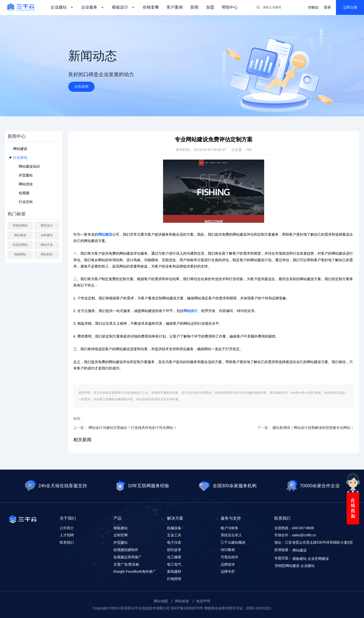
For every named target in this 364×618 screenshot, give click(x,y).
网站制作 (47, 254)
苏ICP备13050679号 (187, 608)
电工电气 (174, 564)
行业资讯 (20, 158)
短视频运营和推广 (128, 557)
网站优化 (26, 184)
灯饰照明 (174, 579)
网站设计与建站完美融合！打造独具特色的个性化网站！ (133, 428)
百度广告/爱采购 (126, 564)
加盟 (210, 7)
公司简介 (67, 528)
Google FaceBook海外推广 (135, 571)
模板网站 (20, 254)
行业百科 (26, 202)
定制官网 (121, 535)
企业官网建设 (318, 559)
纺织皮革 (174, 550)
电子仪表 (174, 542)
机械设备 (174, 528)
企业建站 (59, 7)
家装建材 (174, 571)
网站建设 (20, 149)
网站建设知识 (29, 166)
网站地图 (161, 601)
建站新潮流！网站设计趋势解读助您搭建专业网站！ (313, 428)
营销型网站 (20, 226)
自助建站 (47, 235)
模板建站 (121, 528)
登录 (327, 7)
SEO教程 (228, 550)
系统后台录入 (231, 535)
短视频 (24, 193)
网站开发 (47, 245)
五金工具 (174, 535)
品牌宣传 (228, 564)
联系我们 (67, 542)
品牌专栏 (228, 571)
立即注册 (350, 7)
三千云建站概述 (233, 542)
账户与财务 (230, 528)
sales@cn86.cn (304, 535)
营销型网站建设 (287, 566)
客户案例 (175, 7)
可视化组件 (230, 557)
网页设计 (47, 226)
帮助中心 (230, 7)
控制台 (313, 7)
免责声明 (203, 601)
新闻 (194, 7)
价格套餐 (151, 7)
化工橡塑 (174, 557)
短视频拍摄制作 (126, 550)
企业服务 (89, 7)
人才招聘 (67, 535)
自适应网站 (20, 245)
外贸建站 (26, 175)
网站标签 (182, 601)
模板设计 (120, 7)
